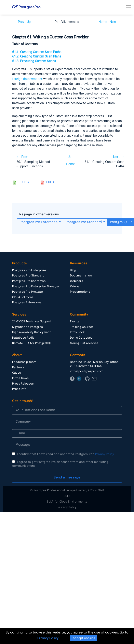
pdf (49, 182)
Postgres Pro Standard (84, 222)
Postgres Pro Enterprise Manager (36, 287)
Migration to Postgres (28, 327)
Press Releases (23, 384)
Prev (21, 22)
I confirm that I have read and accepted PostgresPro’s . (66, 454)
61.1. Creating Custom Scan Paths (37, 52)
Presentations (80, 292)
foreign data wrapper (27, 79)
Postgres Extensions (27, 303)
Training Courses (82, 327)
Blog (73, 270)
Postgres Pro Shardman (29, 281)
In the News (20, 378)
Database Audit (23, 338)
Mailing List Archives (84, 343)
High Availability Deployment (31, 332)
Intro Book (77, 332)
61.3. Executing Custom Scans (34, 61)
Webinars (77, 281)
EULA (67, 496)
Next (113, 22)
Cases (17, 373)
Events (75, 322)
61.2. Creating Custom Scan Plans (37, 56)
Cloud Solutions (23, 297)
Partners (18, 368)
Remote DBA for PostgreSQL (32, 343)
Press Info (19, 389)
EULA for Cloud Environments (67, 502)
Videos (75, 287)
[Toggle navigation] (129, 7)
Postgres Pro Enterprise (39, 222)
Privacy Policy (104, 454)
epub (23, 182)
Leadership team (24, 362)
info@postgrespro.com (87, 371)
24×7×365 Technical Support (32, 322)
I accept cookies (83, 638)
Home (103, 22)
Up (29, 22)
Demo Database (81, 338)
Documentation (81, 276)
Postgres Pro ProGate (28, 292)
